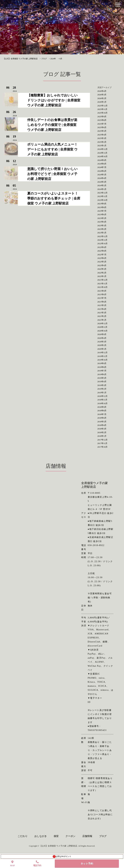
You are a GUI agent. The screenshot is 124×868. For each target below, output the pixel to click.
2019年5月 (102, 378)
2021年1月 (102, 320)
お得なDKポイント (62, 857)
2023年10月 (102, 200)
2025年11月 (102, 109)
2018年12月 (102, 396)
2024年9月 (102, 160)
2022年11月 (102, 240)
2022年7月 (102, 255)
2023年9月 (102, 204)
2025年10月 (102, 113)
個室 (56, 836)
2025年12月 (102, 106)
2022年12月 (102, 236)
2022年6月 (102, 258)
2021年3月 (102, 313)
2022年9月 (102, 247)
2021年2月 (102, 316)
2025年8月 (102, 120)
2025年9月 (102, 117)
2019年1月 (102, 393)
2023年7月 (102, 211)
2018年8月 (102, 411)
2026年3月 (102, 95)
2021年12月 (102, 280)
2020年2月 (102, 345)
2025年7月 (102, 124)
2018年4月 (102, 425)
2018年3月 (102, 429)
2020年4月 (102, 338)
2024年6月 (102, 171)
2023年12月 (102, 193)
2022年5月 (102, 262)
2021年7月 (102, 298)
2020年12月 (102, 323)
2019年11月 (102, 356)
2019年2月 (102, 389)
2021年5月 (102, 305)
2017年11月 (102, 443)
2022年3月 (102, 269)
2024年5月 (102, 175)
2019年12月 (102, 352)
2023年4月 (102, 222)
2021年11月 (102, 284)
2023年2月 (102, 229)
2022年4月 (102, 265)
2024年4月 (102, 178)
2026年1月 (102, 102)
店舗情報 (87, 836)
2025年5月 (102, 131)
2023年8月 (102, 207)
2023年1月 (102, 233)
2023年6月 (102, 214)
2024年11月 (102, 153)
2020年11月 (102, 327)
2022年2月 (102, 273)
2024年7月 (102, 167)
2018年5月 (102, 422)
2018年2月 (102, 432)
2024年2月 (102, 185)
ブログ (103, 836)
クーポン (70, 836)
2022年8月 (102, 251)
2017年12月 (102, 440)
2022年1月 (102, 276)
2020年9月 (102, 334)
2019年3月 (102, 385)
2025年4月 (102, 135)
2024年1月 (102, 189)
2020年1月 (102, 349)
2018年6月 (102, 418)
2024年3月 (102, 182)
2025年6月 (102, 127)
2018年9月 (102, 407)
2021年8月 (102, 294)
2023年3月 (102, 225)
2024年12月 (102, 149)
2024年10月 (102, 156)
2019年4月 (102, 382)
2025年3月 (102, 138)
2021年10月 (102, 287)
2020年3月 (102, 342)
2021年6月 (102, 302)
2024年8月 (102, 164)
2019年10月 (102, 360)
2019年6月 (102, 374)
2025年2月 (102, 142)
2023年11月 (102, 196)
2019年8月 (102, 367)
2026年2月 (102, 98)
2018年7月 (102, 414)
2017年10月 (102, 447)
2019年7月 (102, 371)
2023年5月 (102, 218)
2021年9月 (102, 291)
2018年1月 (102, 436)
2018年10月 (102, 403)
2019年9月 (102, 363)
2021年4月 (102, 309)
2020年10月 (102, 331)
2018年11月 (102, 400)
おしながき (41, 836)
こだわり (23, 836)
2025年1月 (102, 146)
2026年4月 (102, 91)
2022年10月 (102, 244)
